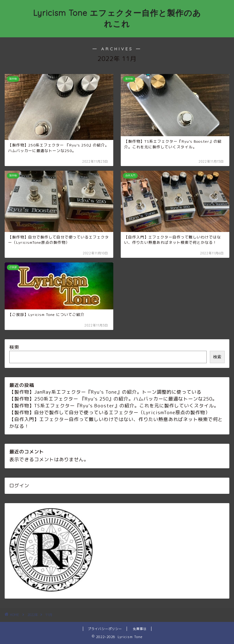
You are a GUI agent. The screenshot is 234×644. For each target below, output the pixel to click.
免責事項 (140, 629)
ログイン (19, 486)
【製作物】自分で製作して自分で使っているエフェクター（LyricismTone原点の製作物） (110, 412)
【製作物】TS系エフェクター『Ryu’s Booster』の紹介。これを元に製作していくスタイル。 (114, 406)
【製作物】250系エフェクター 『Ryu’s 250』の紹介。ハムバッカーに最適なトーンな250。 (113, 399)
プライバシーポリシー (105, 629)
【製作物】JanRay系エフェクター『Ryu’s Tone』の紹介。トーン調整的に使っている (105, 392)
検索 (14, 347)
